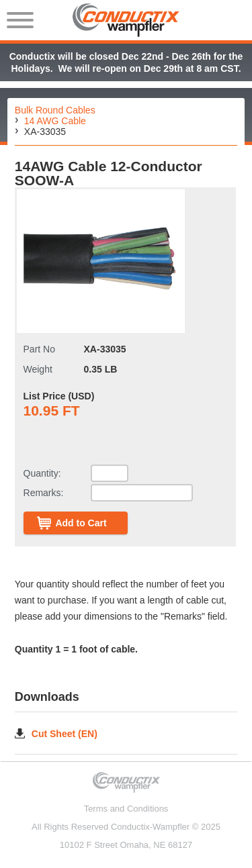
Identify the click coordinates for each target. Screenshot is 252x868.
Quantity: (42, 473)
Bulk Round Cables (55, 110)
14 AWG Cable (55, 121)
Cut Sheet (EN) (65, 733)
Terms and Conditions (126, 809)
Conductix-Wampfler (150, 827)
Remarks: (44, 493)
